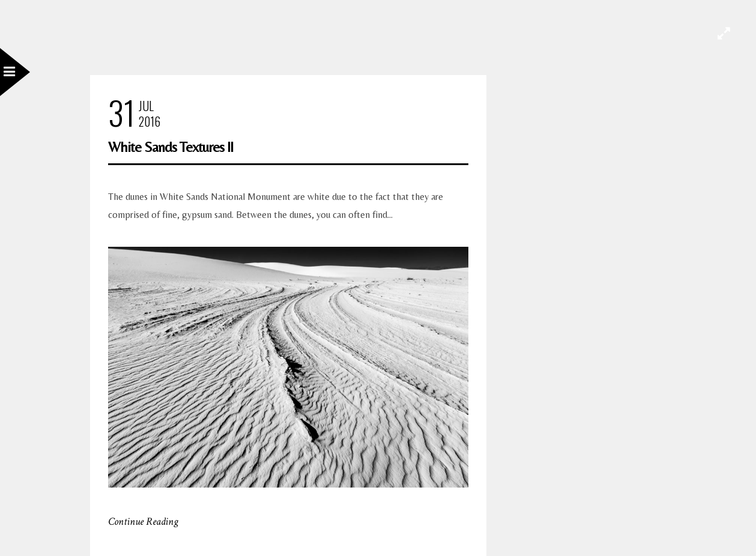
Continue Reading (143, 521)
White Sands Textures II (171, 147)
